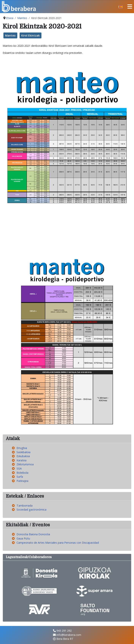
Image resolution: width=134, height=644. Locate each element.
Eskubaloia (23, 456)
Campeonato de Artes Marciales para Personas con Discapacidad (58, 543)
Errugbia (22, 448)
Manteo (10, 35)
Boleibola (22, 473)
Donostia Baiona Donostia (33, 534)
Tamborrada (25, 506)
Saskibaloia (23, 452)
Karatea (21, 460)
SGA (19, 468)
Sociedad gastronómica (31, 510)
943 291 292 (64, 631)
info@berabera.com (69, 635)
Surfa (20, 477)
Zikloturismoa (25, 464)
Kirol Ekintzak (31, 35)
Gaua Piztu (23, 538)
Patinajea (22, 481)
